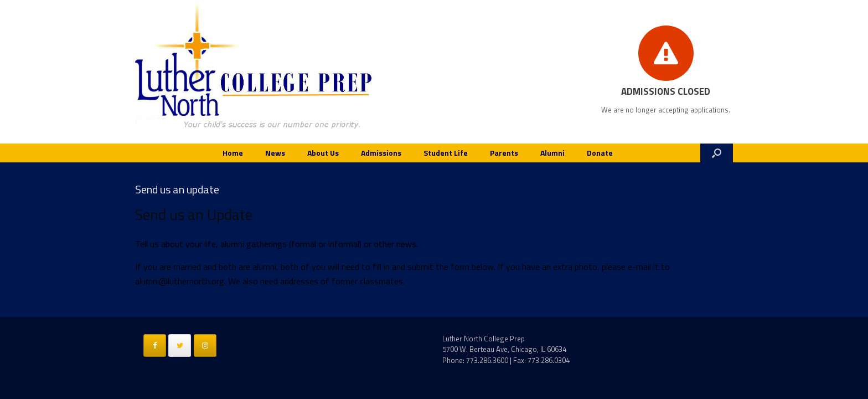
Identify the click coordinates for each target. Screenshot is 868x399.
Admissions (381, 153)
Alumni (552, 153)
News (275, 153)
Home (233, 153)
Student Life (446, 153)
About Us (323, 153)
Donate (600, 153)
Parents (504, 153)
